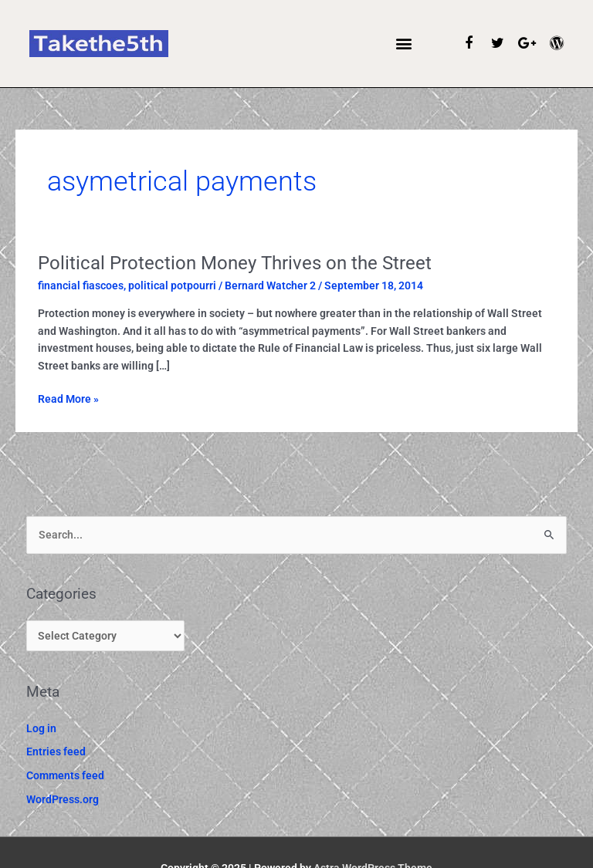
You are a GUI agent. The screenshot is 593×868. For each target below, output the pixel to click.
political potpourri (172, 285)
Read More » (68, 398)
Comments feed (65, 775)
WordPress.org (63, 799)
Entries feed (56, 751)
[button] (404, 44)
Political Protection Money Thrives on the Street (235, 263)
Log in (41, 728)
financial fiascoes (81, 285)
